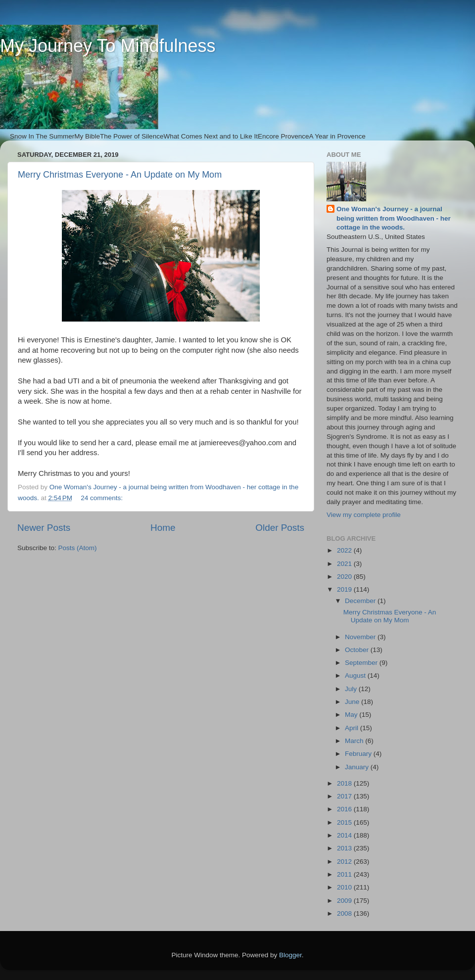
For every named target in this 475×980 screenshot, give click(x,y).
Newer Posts (44, 528)
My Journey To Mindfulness (108, 46)
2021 (345, 564)
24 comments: (103, 498)
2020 (345, 577)
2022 (345, 550)
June (353, 702)
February (359, 754)
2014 (345, 835)
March (355, 741)
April (353, 728)
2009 (345, 901)
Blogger (290, 955)
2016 (345, 809)
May (352, 715)
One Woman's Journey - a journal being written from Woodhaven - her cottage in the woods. (394, 218)
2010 (345, 887)
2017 (345, 796)
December (361, 601)
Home (163, 528)
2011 (345, 874)
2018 (345, 783)
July (352, 689)
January (358, 767)
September (362, 663)
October (358, 650)
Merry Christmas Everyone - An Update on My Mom (120, 175)
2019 (345, 589)
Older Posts (280, 528)
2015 (345, 822)
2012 (345, 862)
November (361, 637)
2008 (345, 913)
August (356, 676)
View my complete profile (364, 515)
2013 (345, 848)
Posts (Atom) (78, 548)
